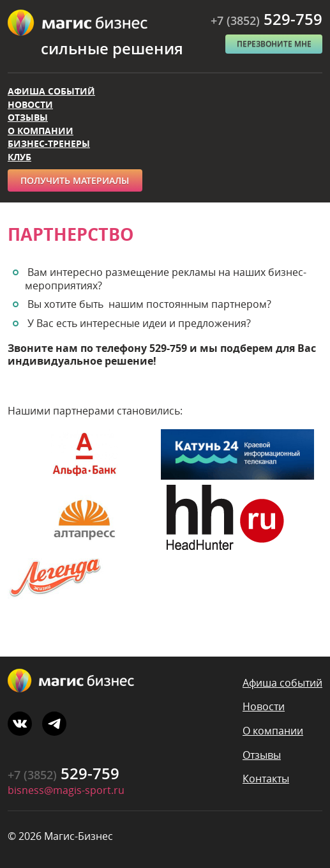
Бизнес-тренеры (49, 143)
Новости (30, 104)
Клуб (19, 157)
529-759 (266, 19)
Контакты (266, 779)
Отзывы (28, 117)
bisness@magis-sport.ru (66, 790)
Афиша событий (51, 91)
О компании (41, 131)
